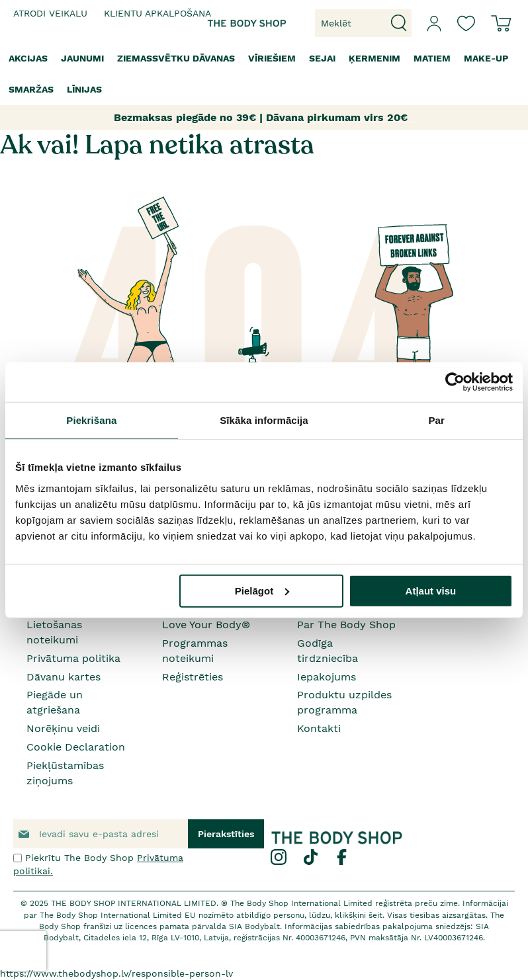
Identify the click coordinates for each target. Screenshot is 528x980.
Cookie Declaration (76, 747)
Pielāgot (262, 590)
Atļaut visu (431, 590)
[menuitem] (28, 59)
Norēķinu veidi (63, 728)
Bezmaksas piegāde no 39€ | (188, 117)
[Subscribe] (226, 834)
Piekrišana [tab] (91, 420)
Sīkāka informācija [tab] (264, 420)
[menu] (264, 74)
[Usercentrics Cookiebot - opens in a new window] (455, 382)
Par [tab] (436, 420)
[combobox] (363, 23)
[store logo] (232, 23)
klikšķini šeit (359, 915)
